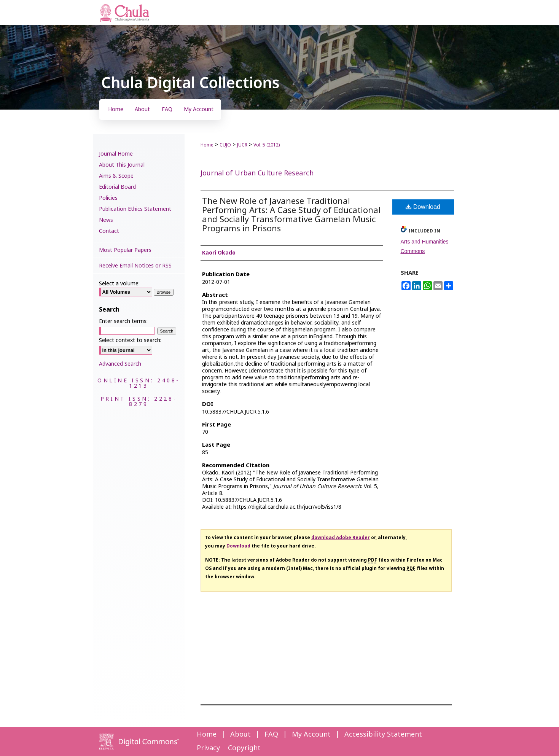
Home (207, 145)
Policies (108, 198)
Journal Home (116, 154)
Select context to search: (130, 340)
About (240, 735)
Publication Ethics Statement (135, 209)
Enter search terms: (123, 321)
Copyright (244, 748)
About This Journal (122, 165)
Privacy (208, 748)
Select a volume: (119, 284)
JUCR (242, 145)
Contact (109, 231)
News (106, 220)
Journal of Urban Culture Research (257, 173)
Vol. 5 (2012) (267, 145)
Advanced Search (120, 364)
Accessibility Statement (383, 735)
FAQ (271, 735)
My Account (311, 735)
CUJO (225, 145)
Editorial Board (117, 187)
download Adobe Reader (341, 538)
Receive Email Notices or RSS (135, 266)
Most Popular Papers (125, 250)
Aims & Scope (116, 176)
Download (423, 207)
